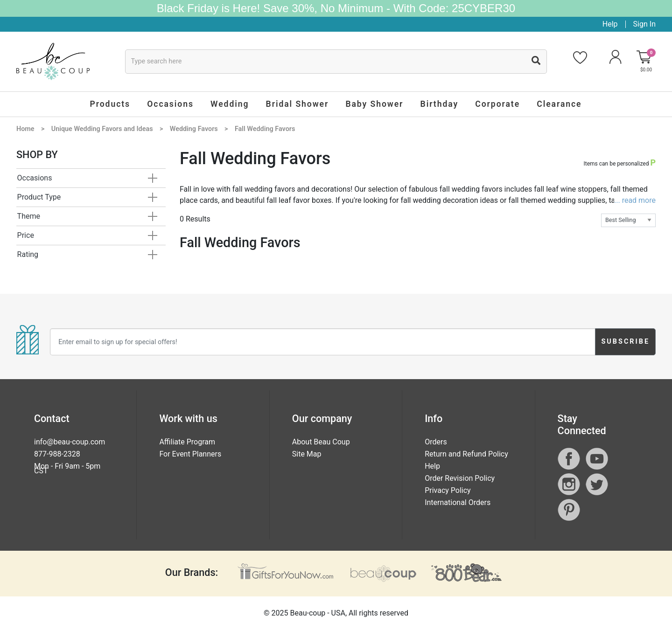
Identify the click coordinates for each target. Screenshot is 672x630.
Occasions (35, 178)
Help (610, 24)
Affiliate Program (187, 442)
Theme (29, 216)
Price (26, 235)
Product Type (39, 197)
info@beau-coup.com (70, 442)
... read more (635, 200)
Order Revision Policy (460, 478)
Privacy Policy (448, 490)
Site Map (307, 454)
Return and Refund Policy (466, 454)
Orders (436, 442)
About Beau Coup (321, 442)
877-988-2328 (57, 454)
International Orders (458, 502)
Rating (28, 254)
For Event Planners (190, 454)
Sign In (644, 24)
